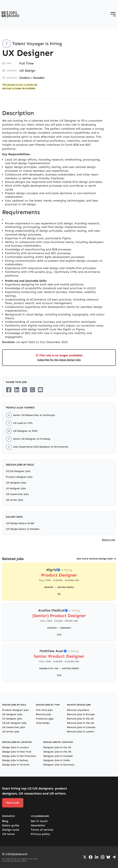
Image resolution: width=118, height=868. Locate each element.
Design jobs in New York (17, 752)
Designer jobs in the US (57, 747)
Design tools (11, 830)
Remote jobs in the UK (80, 723)
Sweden (39, 78)
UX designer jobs (16, 483)
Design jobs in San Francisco (19, 756)
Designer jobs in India (57, 760)
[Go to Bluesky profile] (108, 857)
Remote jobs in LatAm (81, 732)
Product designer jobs (19, 477)
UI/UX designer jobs (18, 471)
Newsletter (38, 825)
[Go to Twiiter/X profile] (85, 857)
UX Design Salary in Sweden (23, 529)
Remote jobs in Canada (81, 727)
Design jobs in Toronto (16, 765)
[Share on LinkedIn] (17, 390)
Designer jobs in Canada (58, 756)
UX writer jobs (15, 500)
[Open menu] (113, 14)
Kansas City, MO (49, 668)
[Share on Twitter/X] (25, 390)
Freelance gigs (45, 719)
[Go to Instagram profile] (103, 857)
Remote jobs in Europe (81, 714)
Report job (109, 540)
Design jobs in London (15, 747)
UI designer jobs (16, 488)
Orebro (25, 78)
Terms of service (42, 830)
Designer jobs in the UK (57, 752)
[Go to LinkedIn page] (97, 857)
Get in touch (39, 821)
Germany (66, 628)
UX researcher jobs (17, 494)
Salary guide (11, 825)
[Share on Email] (40, 390)
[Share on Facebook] (9, 390)
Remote (49, 587)
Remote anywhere (78, 710)
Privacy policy (40, 834)
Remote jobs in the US (80, 719)
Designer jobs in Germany (59, 765)
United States (65, 587)
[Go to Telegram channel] (114, 857)
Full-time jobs (44, 710)
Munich (52, 628)
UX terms (8, 834)
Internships (43, 723)
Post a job (13, 803)
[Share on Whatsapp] (33, 390)
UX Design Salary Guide (20, 523)
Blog (5, 821)
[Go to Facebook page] (91, 857)
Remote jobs (44, 714)
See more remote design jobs (95, 559)
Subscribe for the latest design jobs (59, 360)
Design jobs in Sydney (15, 760)
